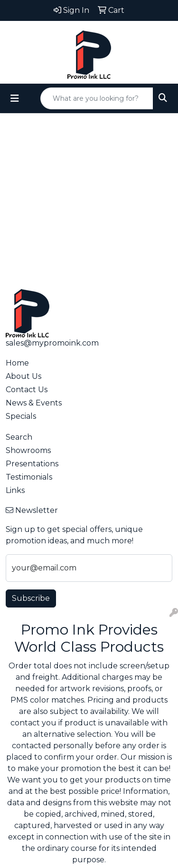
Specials (21, 416)
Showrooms (28, 450)
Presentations (32, 464)
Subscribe (31, 598)
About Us (23, 376)
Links (15, 490)
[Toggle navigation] (15, 98)
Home (17, 363)
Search (19, 437)
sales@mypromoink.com (52, 343)
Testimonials (29, 477)
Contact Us (27, 390)
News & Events (34, 403)
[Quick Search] (97, 98)
